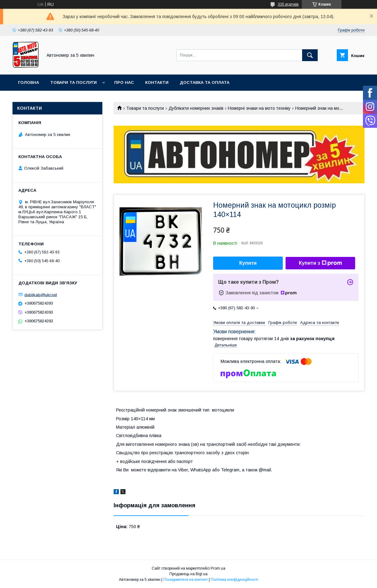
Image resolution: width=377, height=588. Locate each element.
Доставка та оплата (205, 82)
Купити (248, 263)
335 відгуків (288, 4)
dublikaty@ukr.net (41, 294)
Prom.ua (218, 568)
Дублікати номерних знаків (196, 108)
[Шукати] (310, 55)
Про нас (124, 82)
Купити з (320, 263)
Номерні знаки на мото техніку (259, 108)
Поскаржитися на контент (186, 580)
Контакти (157, 82)
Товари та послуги (73, 82)
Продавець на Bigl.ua (188, 574)
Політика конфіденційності (234, 580)
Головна (29, 82)
